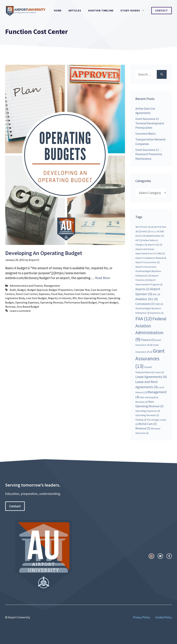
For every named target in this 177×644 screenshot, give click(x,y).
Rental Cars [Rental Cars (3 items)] (148, 424)
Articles (75, 10)
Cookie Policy (164, 617)
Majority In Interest (60, 298)
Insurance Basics (146, 134)
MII (75, 298)
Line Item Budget (36, 298)
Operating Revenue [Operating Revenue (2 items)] (147, 415)
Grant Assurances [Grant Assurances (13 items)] (150, 358)
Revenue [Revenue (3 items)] (143, 428)
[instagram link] (151, 556)
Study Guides (134, 11)
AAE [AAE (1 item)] (153, 232)
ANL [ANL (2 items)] (156, 294)
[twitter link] (160, 556)
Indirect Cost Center (102, 294)
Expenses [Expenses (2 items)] (157, 313)
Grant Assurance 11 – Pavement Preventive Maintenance (149, 154)
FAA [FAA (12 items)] (144, 319)
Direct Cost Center (27, 294)
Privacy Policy (141, 617)
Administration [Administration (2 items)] (155, 236)
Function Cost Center (76, 294)
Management (52, 286)
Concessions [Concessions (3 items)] (145, 304)
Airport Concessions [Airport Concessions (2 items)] (147, 262)
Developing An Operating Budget (44, 253)
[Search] (162, 74)
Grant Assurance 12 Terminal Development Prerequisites (150, 123)
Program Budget (108, 302)
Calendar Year (82, 290)
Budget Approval (37, 290)
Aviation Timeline (101, 10)
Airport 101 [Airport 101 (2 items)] (155, 245)
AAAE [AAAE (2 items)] (146, 231)
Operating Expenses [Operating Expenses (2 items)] (148, 411)
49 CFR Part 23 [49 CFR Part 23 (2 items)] (144, 227)
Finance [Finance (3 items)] (148, 340)
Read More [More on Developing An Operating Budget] (103, 278)
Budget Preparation (61, 290)
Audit (13, 290)
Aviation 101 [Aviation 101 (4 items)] (146, 299)
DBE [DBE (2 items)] (159, 304)
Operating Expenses (27, 302)
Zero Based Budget (28, 307)
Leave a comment (20, 311)
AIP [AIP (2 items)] (139, 240)
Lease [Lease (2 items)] (159, 372)
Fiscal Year (57, 294)
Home (58, 10)
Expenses (44, 294)
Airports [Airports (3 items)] (142, 289)
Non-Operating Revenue (92, 298)
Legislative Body (15, 298)
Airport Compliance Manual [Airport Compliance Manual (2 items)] (151, 258)
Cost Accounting (101, 290)
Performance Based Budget (81, 302)
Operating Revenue (52, 302)
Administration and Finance (26, 286)
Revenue (10, 307)
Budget (22, 290)
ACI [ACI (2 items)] (142, 236)
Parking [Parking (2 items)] (141, 420)
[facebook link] (169, 556)
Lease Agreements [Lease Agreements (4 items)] (151, 377)
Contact (162, 10)
